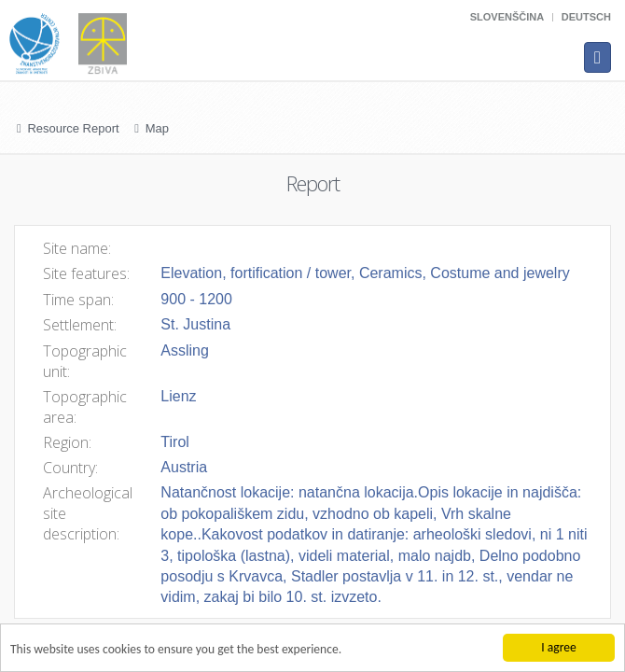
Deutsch (586, 17)
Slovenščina (507, 17)
